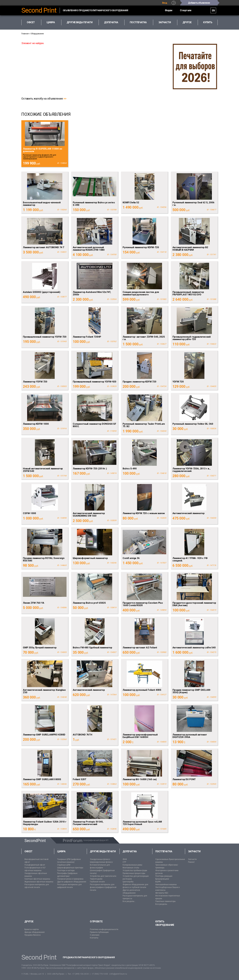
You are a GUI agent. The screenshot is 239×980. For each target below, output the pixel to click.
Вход (165, 3)
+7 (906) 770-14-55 (100, 974)
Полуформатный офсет (35, 865)
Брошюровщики (162, 879)
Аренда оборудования (35, 932)
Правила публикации (99, 932)
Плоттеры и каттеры (66, 870)
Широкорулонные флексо (101, 862)
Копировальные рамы (132, 865)
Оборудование (37, 34)
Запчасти (194, 851)
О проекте (96, 922)
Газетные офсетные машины (37, 879)
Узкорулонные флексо (100, 859)
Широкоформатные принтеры (70, 868)
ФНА (125, 859)
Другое (29, 922)
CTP (124, 862)
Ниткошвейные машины (166, 885)
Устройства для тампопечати (103, 876)
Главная (25, 34)
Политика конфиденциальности (104, 929)
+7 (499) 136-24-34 (80, 974)
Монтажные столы (131, 868)
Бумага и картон (32, 929)
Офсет (28, 851)
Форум (168, 10)
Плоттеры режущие (164, 876)
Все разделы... (129, 901)
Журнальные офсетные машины (39, 882)
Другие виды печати (103, 851)
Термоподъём (96, 879)
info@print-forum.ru (119, 974)
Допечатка (130, 851)
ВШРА (158, 882)
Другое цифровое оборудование (72, 882)
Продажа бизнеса (32, 935)
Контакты (94, 938)
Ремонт (191, 862)
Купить (208, 22)
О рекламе (95, 935)
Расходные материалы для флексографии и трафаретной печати (103, 887)
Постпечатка (164, 851)
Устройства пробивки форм (135, 870)
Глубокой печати (97, 882)
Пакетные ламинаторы (165, 901)
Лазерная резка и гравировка (70, 879)
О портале (186, 10)
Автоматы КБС (162, 893)
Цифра (61, 851)
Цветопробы (128, 882)
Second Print (39, 10)
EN (213, 11)
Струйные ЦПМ (64, 865)
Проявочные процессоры (134, 873)
